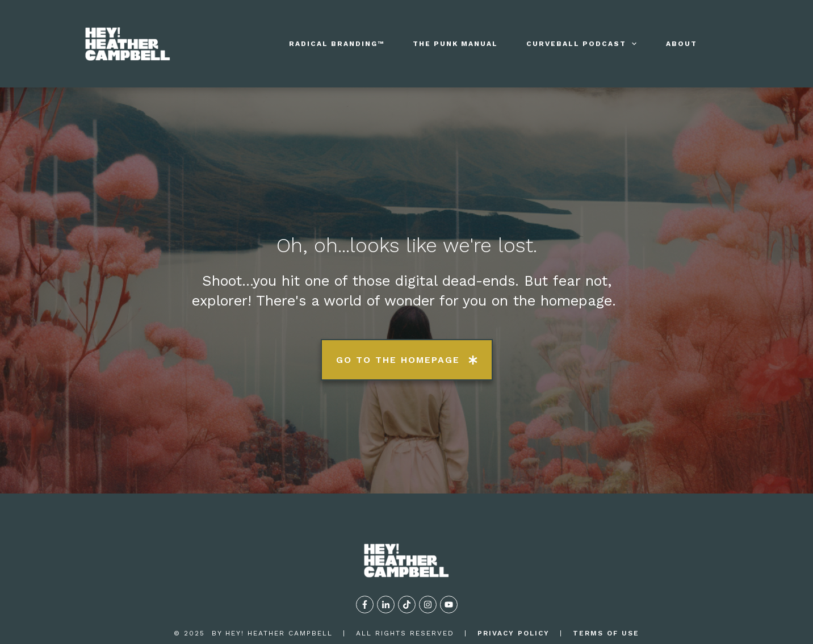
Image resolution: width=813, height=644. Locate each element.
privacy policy (514, 591)
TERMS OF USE (606, 591)
